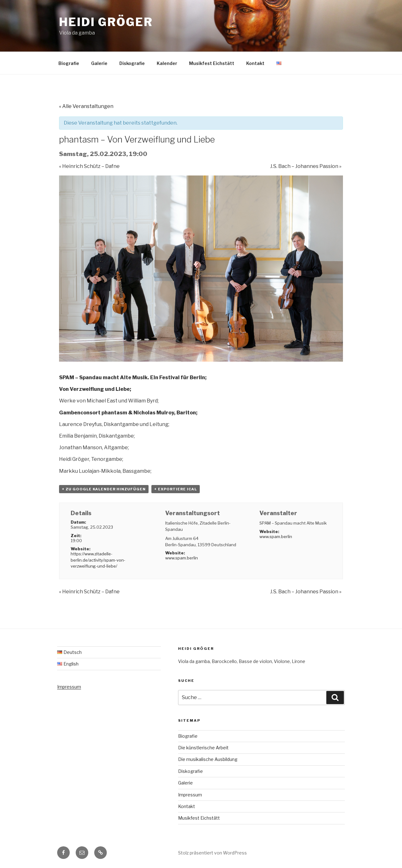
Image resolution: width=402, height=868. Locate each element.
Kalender (167, 63)
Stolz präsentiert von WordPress (212, 853)
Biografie (69, 63)
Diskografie (132, 63)
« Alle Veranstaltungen (86, 106)
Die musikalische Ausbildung (208, 759)
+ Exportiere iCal (176, 489)
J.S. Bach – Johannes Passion (306, 166)
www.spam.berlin (182, 558)
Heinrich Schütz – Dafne (89, 166)
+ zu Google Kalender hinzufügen (104, 489)
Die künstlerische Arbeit (203, 748)
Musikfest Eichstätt (212, 63)
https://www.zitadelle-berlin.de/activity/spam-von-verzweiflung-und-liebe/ (98, 560)
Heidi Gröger (106, 22)
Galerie (99, 63)
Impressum (69, 687)
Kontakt (255, 63)
